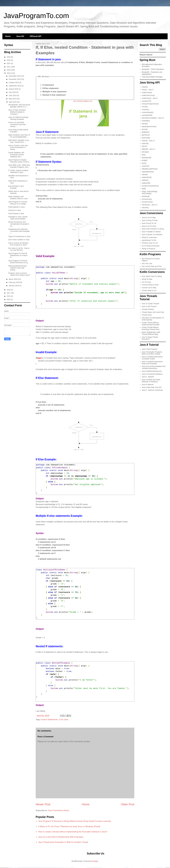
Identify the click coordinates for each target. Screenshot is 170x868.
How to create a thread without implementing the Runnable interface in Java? (73, 832)
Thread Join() (147, 315)
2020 (9, 70)
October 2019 (14, 83)
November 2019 (15, 79)
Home (8, 36)
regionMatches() (148, 172)
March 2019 (13, 279)
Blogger (95, 861)
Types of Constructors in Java (19, 236)
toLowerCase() (147, 202)
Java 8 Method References (152, 371)
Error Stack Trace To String (152, 276)
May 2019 (13, 99)
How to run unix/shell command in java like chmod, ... (17, 124)
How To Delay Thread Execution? (150, 338)
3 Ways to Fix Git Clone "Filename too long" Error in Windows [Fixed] (69, 826)
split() (144, 189)
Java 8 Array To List (149, 223)
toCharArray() (147, 199)
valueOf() (145, 208)
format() (145, 129)
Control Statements (49, 720)
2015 (9, 296)
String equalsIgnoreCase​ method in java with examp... (17, 268)
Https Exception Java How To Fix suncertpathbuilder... (19, 136)
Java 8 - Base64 (148, 377)
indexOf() (145, 143)
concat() (145, 107)
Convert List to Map (149, 288)
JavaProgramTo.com (36, 16)
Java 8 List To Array (149, 226)
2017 (9, 293)
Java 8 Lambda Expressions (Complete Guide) (152, 358)
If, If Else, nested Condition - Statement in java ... (19, 171)
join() (144, 155)
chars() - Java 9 (148, 90)
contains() (145, 109)
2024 (9, 60)
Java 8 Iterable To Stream (151, 232)
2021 (9, 67)
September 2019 (15, 86)
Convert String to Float (150, 285)
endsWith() (146, 121)
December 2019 (15, 76)
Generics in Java (15, 210)
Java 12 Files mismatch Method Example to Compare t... (17, 112)
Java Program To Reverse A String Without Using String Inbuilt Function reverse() (75, 821)
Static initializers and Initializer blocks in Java (18, 198)
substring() (146, 196)
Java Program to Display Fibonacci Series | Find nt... (19, 161)
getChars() (146, 135)
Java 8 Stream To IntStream (152, 235)
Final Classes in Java (16, 213)
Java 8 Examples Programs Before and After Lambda (152, 353)
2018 (9, 290)
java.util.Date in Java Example (16, 187)
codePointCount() (148, 95)
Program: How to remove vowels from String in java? (19, 274)
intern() (144, 146)
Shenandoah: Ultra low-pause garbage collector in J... (19, 106)
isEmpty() (145, 152)
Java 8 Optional (148, 384)
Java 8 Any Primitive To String (153, 229)
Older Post (128, 804)
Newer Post (43, 804)
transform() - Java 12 (150, 205)
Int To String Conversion (151, 246)
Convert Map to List (149, 290)
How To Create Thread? (151, 304)
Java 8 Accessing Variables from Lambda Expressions (154, 367)
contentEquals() (148, 112)
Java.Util (20, 36)
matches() (145, 166)
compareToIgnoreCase (150, 104)
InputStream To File (149, 240)
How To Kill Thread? (149, 306)
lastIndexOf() (147, 158)
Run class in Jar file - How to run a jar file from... (19, 249)
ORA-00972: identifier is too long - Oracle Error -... (19, 141)
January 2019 (14, 286)
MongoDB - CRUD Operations (153, 69)
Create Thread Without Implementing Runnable (151, 324)
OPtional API (35, 36)
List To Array (146, 282)
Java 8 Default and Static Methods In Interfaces (151, 381)
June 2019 (13, 95)
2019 (9, 73)
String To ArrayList (149, 249)
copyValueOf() (147, 115)
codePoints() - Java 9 (150, 98)
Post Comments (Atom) (59, 810)
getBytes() (146, 132)
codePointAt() (147, 92)
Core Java (64, 720)
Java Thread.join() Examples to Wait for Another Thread (63, 842)
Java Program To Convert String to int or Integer (18, 203)
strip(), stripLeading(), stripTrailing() (150, 192)
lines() (144, 163)
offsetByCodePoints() (150, 169)
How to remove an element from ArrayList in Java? (18, 244)
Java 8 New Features (150, 349)
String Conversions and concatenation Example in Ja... (19, 224)
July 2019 (12, 92)
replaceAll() (146, 183)
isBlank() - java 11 (148, 149)
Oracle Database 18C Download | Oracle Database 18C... (16, 155)
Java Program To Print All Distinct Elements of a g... (19, 262)
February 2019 (14, 282)
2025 (9, 57)
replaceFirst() (147, 177)
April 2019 (13, 102)
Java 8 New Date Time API (152, 387)
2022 (9, 63)
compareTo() (147, 101)
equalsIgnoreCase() (149, 126)
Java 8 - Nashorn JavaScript (152, 390)
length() (145, 160)
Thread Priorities (148, 309)
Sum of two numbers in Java (19, 240)
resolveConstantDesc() (150, 186)
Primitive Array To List (150, 243)
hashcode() (146, 138)
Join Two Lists (147, 263)
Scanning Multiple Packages (152, 77)
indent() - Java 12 (148, 141)
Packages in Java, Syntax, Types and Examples (18, 218)
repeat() (145, 174)
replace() (145, 180)
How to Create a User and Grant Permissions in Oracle (18, 147)
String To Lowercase (149, 237)
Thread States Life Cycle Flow (153, 312)
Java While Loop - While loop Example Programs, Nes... (19, 166)
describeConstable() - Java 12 (153, 118)
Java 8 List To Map (149, 218)
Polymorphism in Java (16, 207)
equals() (145, 124)
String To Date (147, 279)
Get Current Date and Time (152, 266)
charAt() (145, 87)
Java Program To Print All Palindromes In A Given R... (18, 255)
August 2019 (14, 89)
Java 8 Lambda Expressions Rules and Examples (152, 363)
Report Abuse (146, 55)
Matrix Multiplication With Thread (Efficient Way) (151, 333)
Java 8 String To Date (150, 220)
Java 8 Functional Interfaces (152, 374)
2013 (9, 299)
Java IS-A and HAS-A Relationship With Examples (61, 837)
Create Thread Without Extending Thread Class (151, 328)
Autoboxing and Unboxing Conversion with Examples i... (19, 231)
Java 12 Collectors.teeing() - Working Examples (19, 118)
